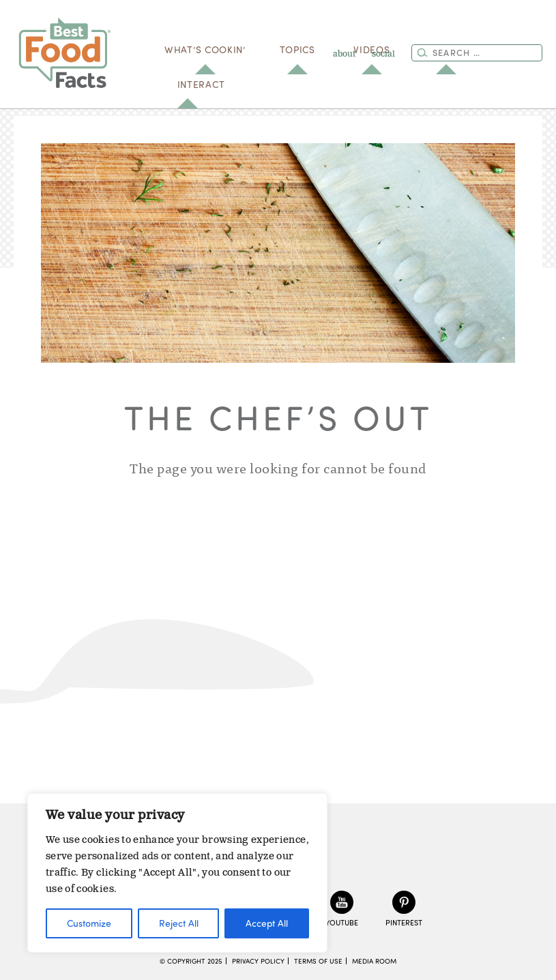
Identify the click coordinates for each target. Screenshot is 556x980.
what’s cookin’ (205, 49)
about (344, 54)
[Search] (422, 52)
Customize (89, 923)
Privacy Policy (258, 961)
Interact (201, 84)
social (383, 54)
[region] (177, 873)
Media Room (374, 961)
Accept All (267, 923)
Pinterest (404, 922)
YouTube (342, 922)
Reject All (179, 923)
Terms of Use (318, 961)
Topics (297, 49)
